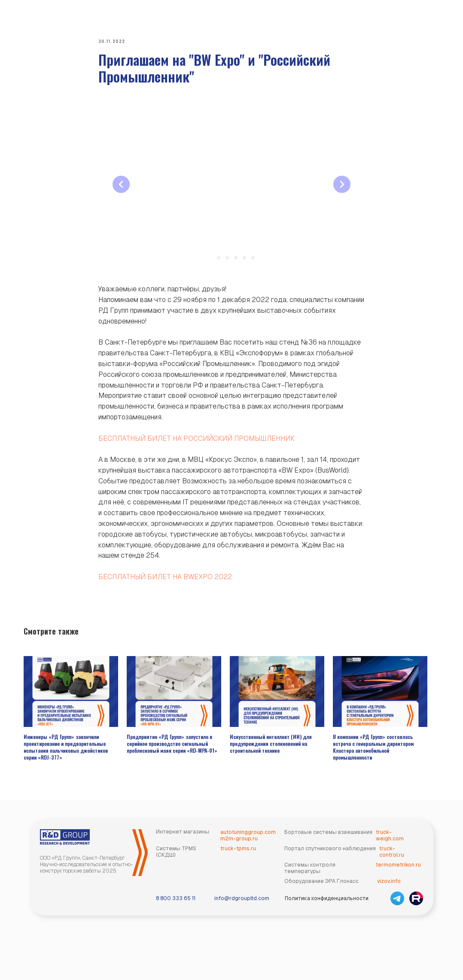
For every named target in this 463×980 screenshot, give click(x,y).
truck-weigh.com (390, 844)
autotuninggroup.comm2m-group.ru (248, 844)
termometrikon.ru (398, 873)
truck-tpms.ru (238, 857)
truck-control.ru (392, 860)
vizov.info (389, 889)
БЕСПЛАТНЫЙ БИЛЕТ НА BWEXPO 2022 (165, 581)
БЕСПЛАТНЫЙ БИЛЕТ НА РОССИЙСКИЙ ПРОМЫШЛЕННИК (196, 442)
